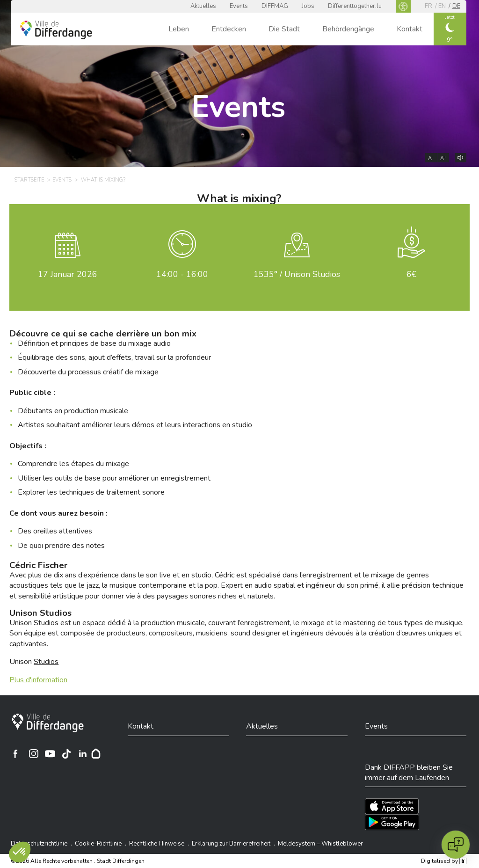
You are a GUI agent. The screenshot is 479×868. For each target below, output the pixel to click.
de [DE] (456, 6)
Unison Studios (40, 613)
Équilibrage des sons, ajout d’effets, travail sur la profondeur (114, 357)
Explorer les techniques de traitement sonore (91, 492)
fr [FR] (428, 6)
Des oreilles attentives (55, 531)
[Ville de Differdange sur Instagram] (34, 754)
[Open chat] (456, 845)
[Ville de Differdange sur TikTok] (66, 754)
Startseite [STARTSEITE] (29, 180)
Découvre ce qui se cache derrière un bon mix (103, 334)
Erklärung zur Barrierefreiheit (231, 844)
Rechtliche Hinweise (157, 844)
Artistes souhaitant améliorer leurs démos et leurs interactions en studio (135, 425)
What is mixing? (239, 198)
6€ (411, 274)
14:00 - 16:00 (182, 274)
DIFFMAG (275, 6)
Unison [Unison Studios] (34, 662)
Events (239, 6)
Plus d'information (38, 680)
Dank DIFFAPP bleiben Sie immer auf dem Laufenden (409, 773)
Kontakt (410, 29)
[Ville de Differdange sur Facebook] (15, 754)
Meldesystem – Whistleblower (320, 844)
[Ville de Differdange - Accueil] (56, 30)
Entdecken (229, 29)
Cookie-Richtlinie (98, 844)
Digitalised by (443, 861)
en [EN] (442, 6)
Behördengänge (348, 29)
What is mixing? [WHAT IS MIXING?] (103, 180)
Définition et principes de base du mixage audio (94, 343)
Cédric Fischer (38, 565)
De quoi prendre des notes (61, 546)
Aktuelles (203, 6)
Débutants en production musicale (73, 411)
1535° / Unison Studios (297, 274)
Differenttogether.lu (355, 6)
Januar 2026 (68, 274)
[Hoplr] (96, 754)
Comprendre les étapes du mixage (73, 464)
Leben (179, 29)
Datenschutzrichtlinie (39, 844)
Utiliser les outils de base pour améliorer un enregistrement (114, 478)
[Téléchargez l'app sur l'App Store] (392, 806)
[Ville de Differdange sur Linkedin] (83, 754)
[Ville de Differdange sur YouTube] (50, 754)
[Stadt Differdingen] (48, 723)
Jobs (308, 6)
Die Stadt (284, 29)
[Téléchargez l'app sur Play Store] (392, 822)
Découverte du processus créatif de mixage (88, 372)
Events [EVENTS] (62, 180)
